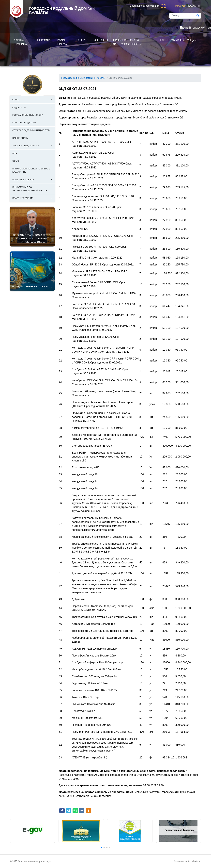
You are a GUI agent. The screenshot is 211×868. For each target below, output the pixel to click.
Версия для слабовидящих (144, 6)
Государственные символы (30, 287)
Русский (181, 6)
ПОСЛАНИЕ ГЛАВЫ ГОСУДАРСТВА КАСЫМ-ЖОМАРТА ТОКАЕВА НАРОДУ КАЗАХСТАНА (32, 239)
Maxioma (196, 861)
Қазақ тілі (194, 6)
